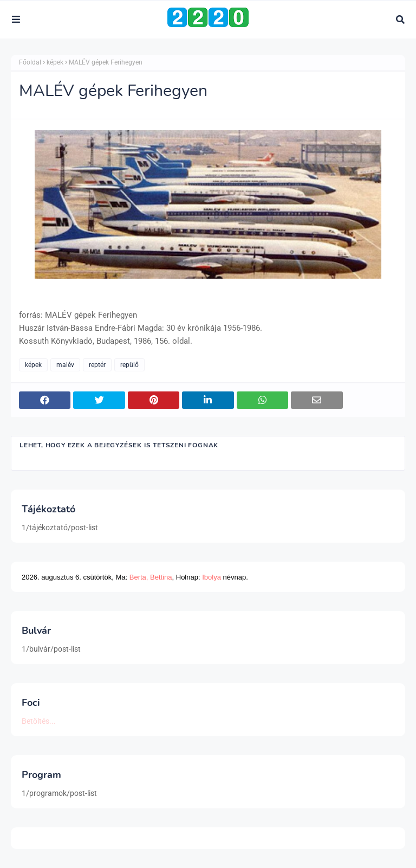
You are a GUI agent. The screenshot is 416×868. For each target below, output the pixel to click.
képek (55, 62)
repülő (129, 365)
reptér (97, 365)
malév (65, 365)
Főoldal (30, 62)
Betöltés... (39, 721)
